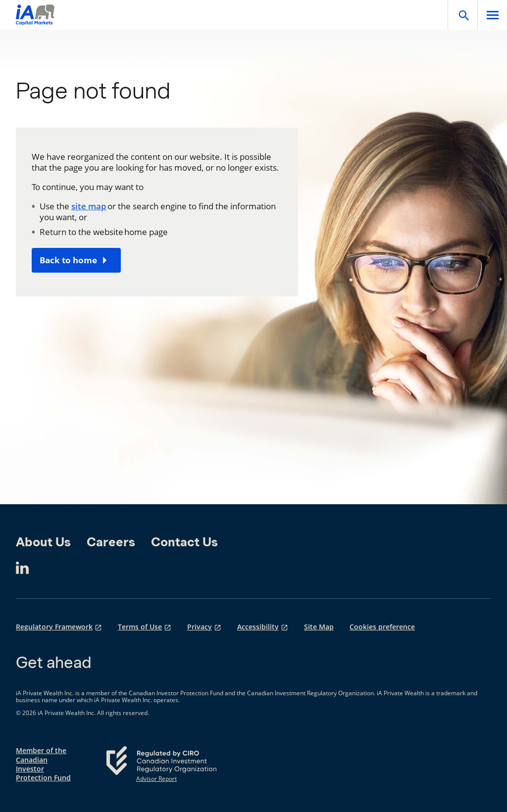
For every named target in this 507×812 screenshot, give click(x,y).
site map (89, 206)
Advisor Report (156, 779)
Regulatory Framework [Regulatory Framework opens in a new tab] (54, 627)
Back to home (68, 260)
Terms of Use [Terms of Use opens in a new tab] (140, 627)
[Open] (462, 15)
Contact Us (184, 542)
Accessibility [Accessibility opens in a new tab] (258, 627)
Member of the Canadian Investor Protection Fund (43, 764)
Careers (111, 542)
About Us (43, 542)
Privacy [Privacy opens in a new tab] (200, 627)
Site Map (319, 627)
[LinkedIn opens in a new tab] (22, 568)
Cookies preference (382, 627)
